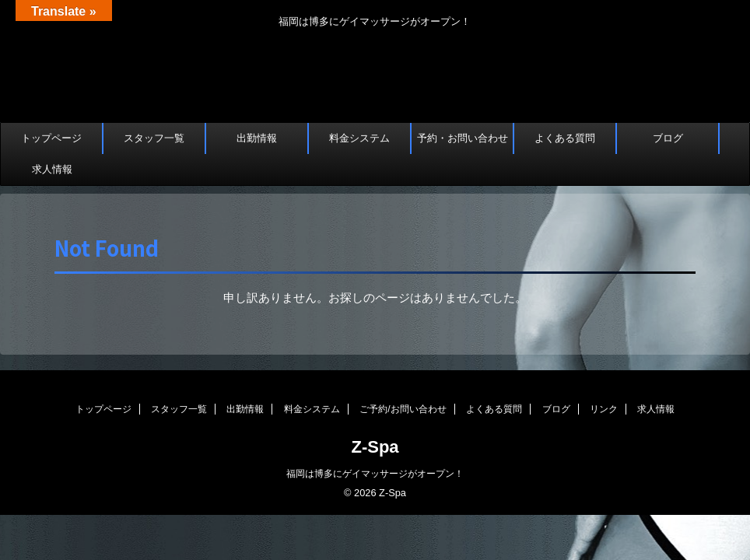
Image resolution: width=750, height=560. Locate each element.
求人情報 (52, 169)
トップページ (51, 138)
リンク (604, 409)
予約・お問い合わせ (463, 138)
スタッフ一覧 (154, 138)
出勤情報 (257, 138)
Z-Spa (375, 447)
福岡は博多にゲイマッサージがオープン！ (375, 474)
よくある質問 (565, 138)
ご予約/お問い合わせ (403, 409)
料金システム (359, 138)
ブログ (668, 138)
